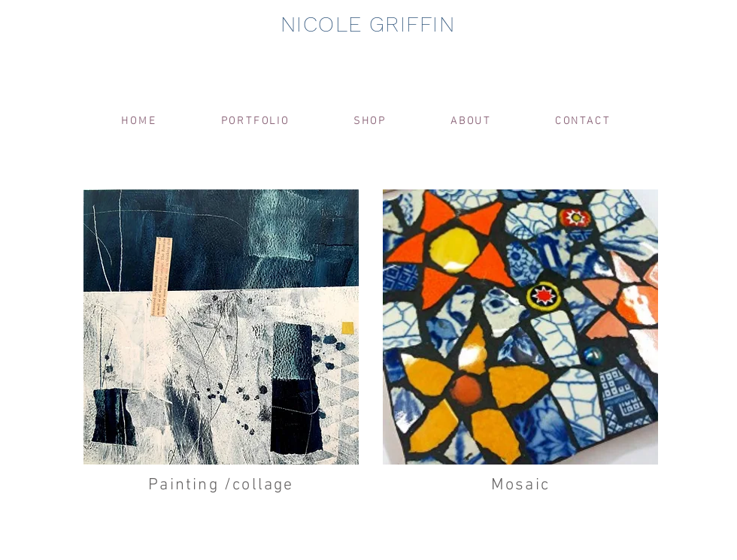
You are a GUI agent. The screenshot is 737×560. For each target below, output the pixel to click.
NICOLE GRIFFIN (368, 24)
